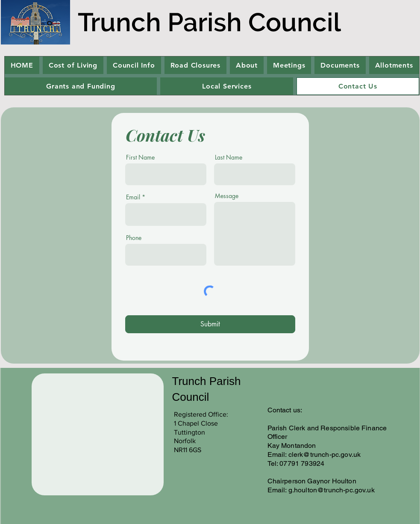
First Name (140, 157)
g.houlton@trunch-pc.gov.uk (332, 490)
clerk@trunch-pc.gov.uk (325, 454)
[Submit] (210, 324)
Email (133, 197)
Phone (134, 238)
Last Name (229, 157)
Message (227, 196)
